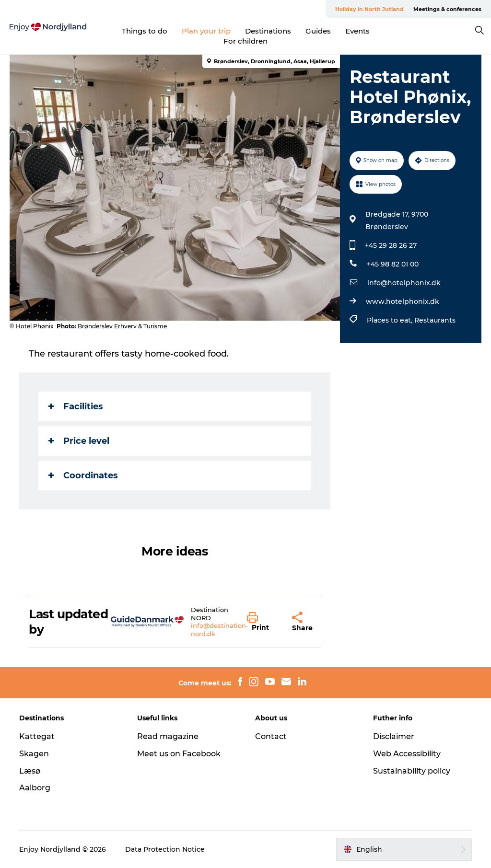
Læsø (30, 771)
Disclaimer (394, 736)
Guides (318, 31)
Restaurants (435, 320)
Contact (271, 736)
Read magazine (168, 736)
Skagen (34, 754)
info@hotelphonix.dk (404, 283)
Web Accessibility (407, 754)
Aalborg (35, 788)
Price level (79, 441)
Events (357, 31)
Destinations (268, 31)
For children (245, 41)
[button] (262, 622)
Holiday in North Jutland (369, 9)
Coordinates (83, 475)
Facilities (76, 406)
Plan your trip (206, 31)
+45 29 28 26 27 (391, 245)
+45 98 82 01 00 (393, 264)
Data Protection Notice (165, 849)
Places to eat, (391, 320)
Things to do (145, 31)
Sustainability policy (412, 771)
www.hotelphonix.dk (403, 301)
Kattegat (37, 736)
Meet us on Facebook (179, 754)
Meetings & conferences (447, 9)
